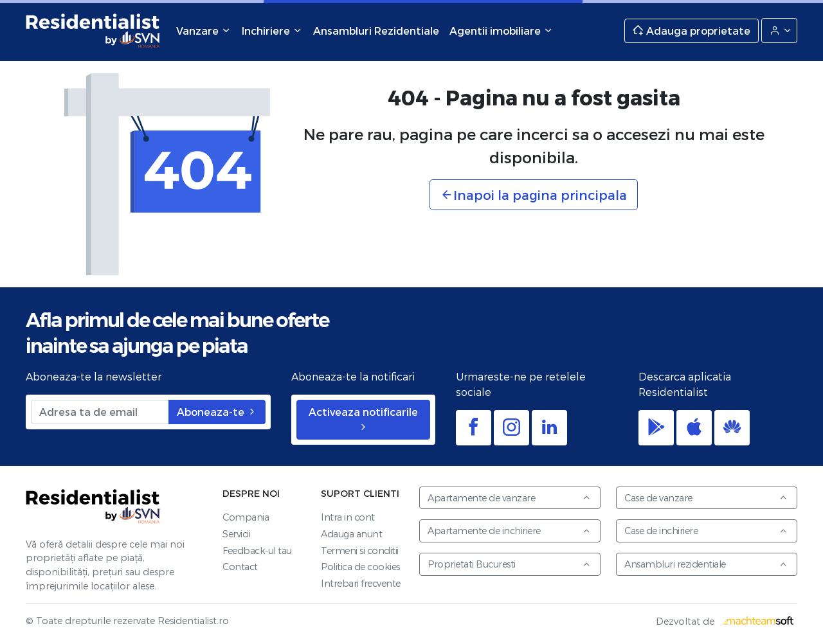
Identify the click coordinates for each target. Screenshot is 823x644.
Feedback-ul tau (257, 550)
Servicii (236, 534)
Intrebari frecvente (361, 583)
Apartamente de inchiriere (509, 531)
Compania (246, 517)
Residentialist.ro (93, 31)
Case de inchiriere (706, 531)
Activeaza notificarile (363, 419)
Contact (240, 567)
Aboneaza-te (217, 412)
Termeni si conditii (360, 550)
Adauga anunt (351, 534)
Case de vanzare (706, 498)
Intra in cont (348, 517)
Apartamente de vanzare (509, 498)
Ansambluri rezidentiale (706, 564)
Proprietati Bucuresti (509, 564)
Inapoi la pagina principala (534, 195)
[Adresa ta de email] (100, 412)
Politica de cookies (360, 567)
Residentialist (93, 507)
